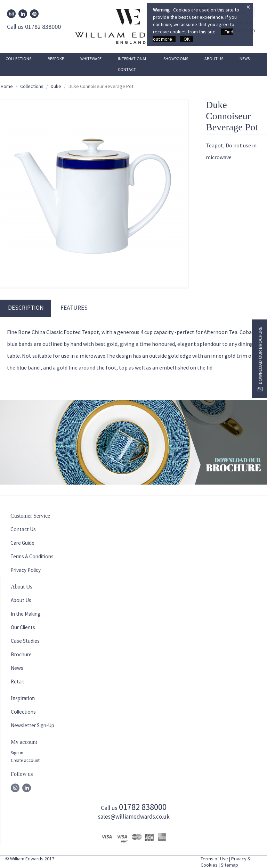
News (245, 59)
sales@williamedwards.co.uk (134, 817)
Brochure (21, 654)
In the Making (26, 614)
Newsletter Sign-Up (33, 725)
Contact (127, 69)
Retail (17, 682)
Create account (25, 760)
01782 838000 (143, 807)
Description (26, 308)
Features (74, 308)
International (132, 59)
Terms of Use (214, 859)
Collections (18, 59)
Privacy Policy (26, 570)
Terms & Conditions (32, 556)
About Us (214, 59)
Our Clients (23, 627)
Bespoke (56, 59)
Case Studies (25, 641)
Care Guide (22, 543)
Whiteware (91, 59)
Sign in (17, 753)
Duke (56, 86)
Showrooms (176, 59)
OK (187, 39)
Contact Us (23, 529)
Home (7, 86)
